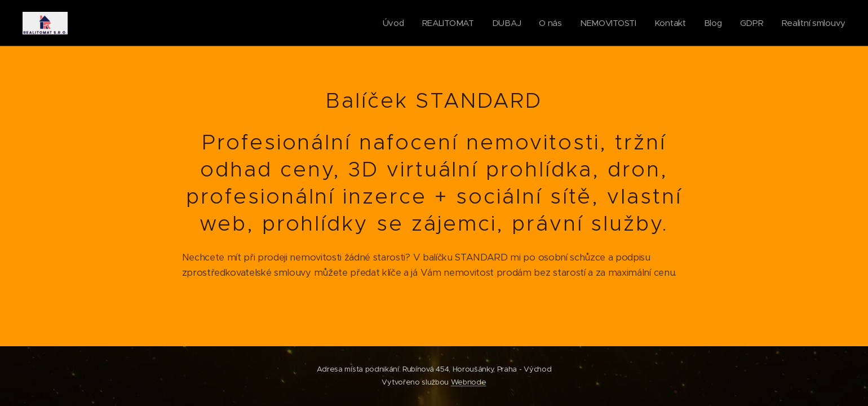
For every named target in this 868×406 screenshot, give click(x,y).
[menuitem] (386, 23)
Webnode (469, 382)
